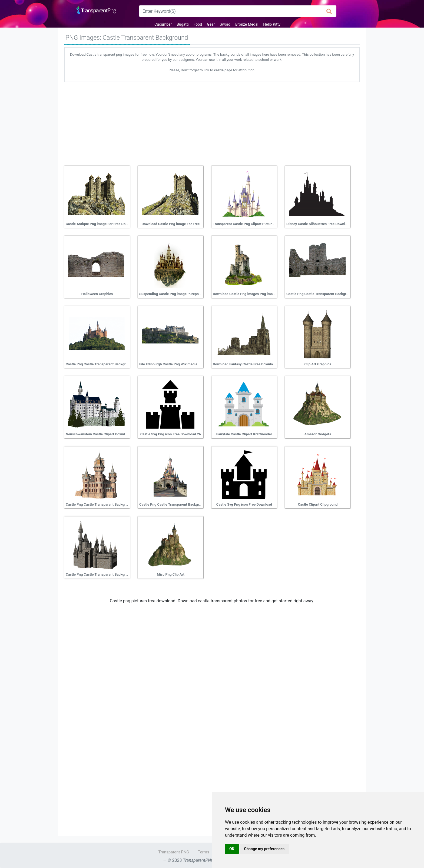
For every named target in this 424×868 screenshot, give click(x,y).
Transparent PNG (174, 852)
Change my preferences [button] (264, 849)
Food (198, 24)
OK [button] (232, 849)
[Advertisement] (212, 122)
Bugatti (183, 24)
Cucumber (163, 24)
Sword (225, 24)
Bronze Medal (247, 24)
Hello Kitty (272, 24)
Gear (211, 24)
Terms (204, 852)
